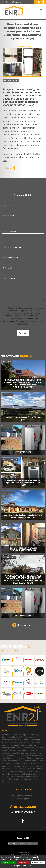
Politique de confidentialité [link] (23, 866)
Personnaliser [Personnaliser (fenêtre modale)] (38, 862)
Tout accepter (9, 862)
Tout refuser (23, 862)
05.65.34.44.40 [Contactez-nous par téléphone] (25, 807)
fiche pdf (10, 168)
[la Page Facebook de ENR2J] (42, 3)
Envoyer (23, 333)
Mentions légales (23, 853)
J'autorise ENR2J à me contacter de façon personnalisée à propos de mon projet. (23, 309)
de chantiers (25, 625)
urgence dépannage (25, 812)
